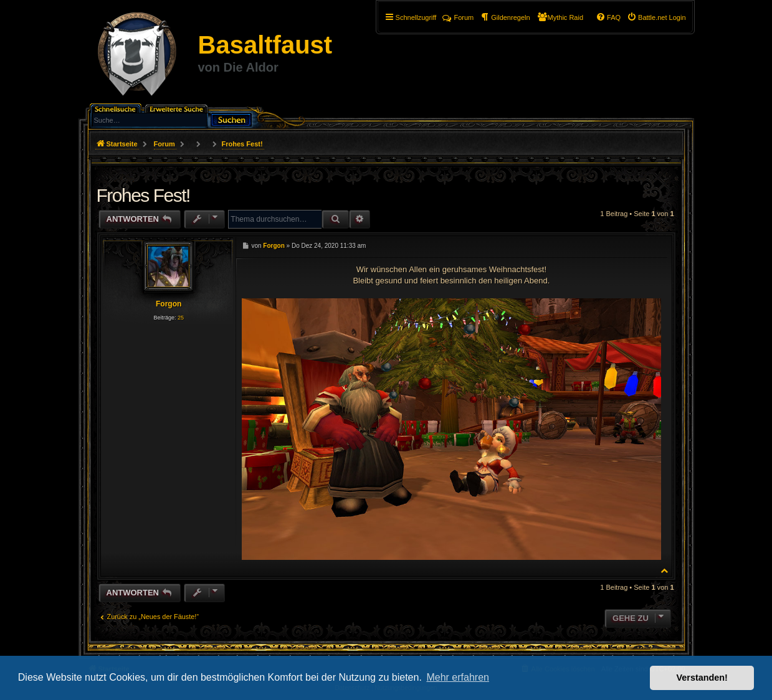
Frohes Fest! (242, 144)
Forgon (169, 304)
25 (181, 318)
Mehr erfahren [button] (458, 677)
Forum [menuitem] (458, 17)
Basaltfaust (265, 45)
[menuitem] (656, 17)
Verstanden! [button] (702, 678)
